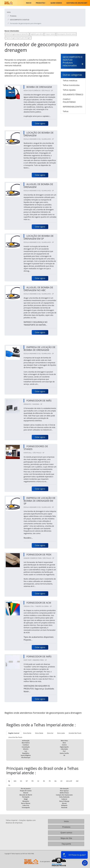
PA (9, 785)
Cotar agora (40, 123)
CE (61, 781)
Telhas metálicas (70, 81)
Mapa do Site (66, 838)
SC (38, 781)
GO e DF (69, 781)
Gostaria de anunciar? (77, 3)
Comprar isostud (50, 34)
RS (44, 781)
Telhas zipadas (69, 90)
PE (50, 781)
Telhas (66, 111)
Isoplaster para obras (37, 34)
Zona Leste (61, 733)
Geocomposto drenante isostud (66, 34)
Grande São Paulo (75, 733)
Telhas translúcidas (71, 85)
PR (32, 781)
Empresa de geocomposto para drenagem (18, 38)
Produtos (40, 3)
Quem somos (56, 3)
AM (77, 781)
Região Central (14, 733)
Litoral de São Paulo (15, 737)
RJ (9, 781)
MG (15, 781)
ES (21, 781)
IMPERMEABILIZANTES (73, 107)
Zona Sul (50, 733)
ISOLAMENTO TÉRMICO (73, 95)
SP (27, 781)
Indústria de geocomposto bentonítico (17, 34)
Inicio (29, 3)
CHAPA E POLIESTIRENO (69, 101)
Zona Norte (27, 733)
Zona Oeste (39, 733)
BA (56, 781)
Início (66, 821)
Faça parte (66, 844)
